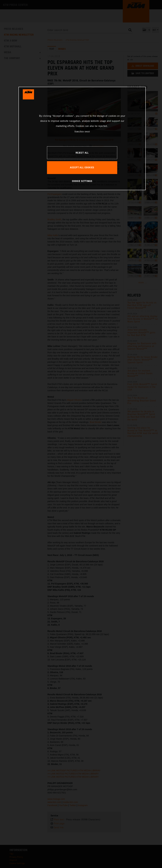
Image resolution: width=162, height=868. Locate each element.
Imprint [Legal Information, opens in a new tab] (87, 131)
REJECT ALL (82, 153)
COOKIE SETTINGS (82, 181)
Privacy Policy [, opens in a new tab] (79, 131)
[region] (82, 138)
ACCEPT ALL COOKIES (82, 167)
